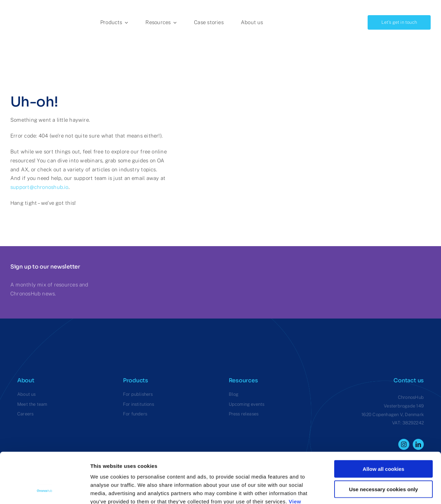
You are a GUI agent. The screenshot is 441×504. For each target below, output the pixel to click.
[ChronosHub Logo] (28, 8)
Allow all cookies (384, 421)
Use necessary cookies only (383, 442)
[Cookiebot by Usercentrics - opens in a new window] (45, 491)
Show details (362, 490)
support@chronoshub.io (39, 187)
